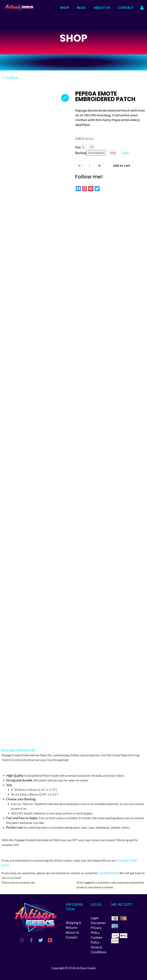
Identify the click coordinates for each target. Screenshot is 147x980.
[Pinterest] (50, 940)
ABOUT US (102, 7)
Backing (81, 153)
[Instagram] (22, 940)
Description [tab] (10, 750)
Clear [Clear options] (125, 153)
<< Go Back (10, 77)
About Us (72, 932)
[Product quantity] (90, 166)
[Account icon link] (142, 8)
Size (78, 147)
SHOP (64, 7)
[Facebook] (31, 940)
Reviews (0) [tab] (27, 750)
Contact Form (108, 873)
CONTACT (126, 7)
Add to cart (122, 166)
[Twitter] (41, 940)
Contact (72, 937)
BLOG (81, 7)
